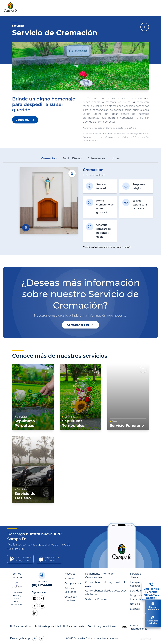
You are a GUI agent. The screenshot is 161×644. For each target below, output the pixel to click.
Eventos (135, 609)
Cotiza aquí (25, 120)
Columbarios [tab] (96, 158)
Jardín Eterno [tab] (72, 158)
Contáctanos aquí (80, 325)
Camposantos (73, 583)
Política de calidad (21, 626)
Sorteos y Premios (96, 599)
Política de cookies (74, 626)
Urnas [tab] (116, 158)
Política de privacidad (48, 626)
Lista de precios (139, 591)
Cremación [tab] (49, 158)
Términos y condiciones (102, 626)
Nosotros (70, 574)
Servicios (70, 579)
